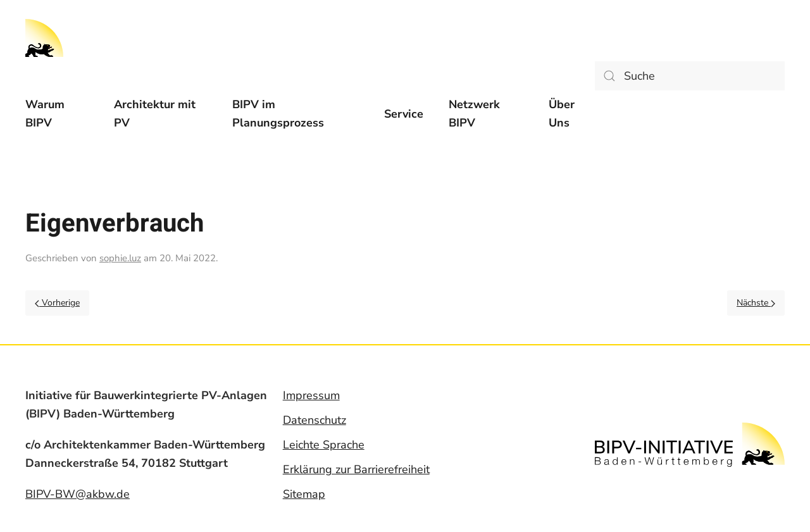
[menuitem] (57, 114)
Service (404, 114)
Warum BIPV (45, 114)
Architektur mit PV (155, 114)
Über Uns (562, 114)
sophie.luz (120, 258)
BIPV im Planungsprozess (278, 114)
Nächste (756, 303)
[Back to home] (44, 38)
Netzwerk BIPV (474, 114)
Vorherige (57, 303)
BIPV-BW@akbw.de (78, 494)
